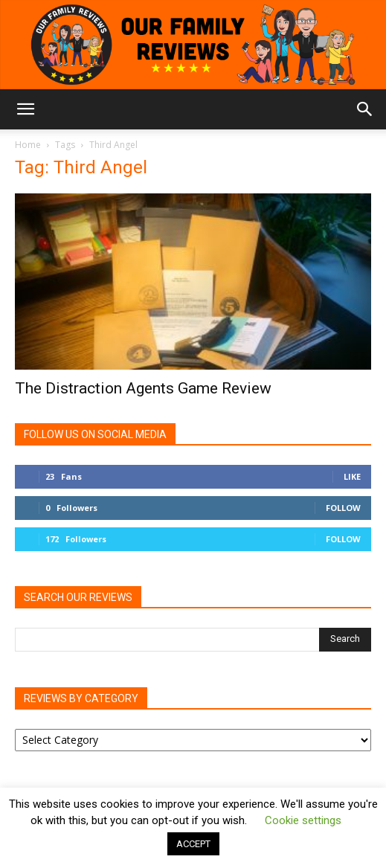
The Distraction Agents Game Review (143, 388)
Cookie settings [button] (303, 820)
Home (28, 145)
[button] (25, 109)
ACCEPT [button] (193, 844)
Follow (343, 508)
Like (352, 476)
